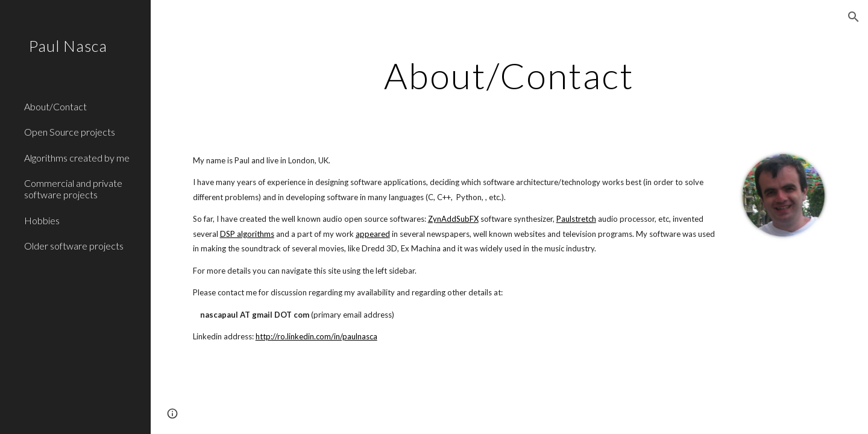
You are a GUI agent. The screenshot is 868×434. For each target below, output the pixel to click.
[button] (854, 17)
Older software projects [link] (74, 246)
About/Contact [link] (55, 106)
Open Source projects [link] (70, 132)
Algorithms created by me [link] (77, 158)
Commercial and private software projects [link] (73, 189)
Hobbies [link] (42, 220)
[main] (509, 75)
